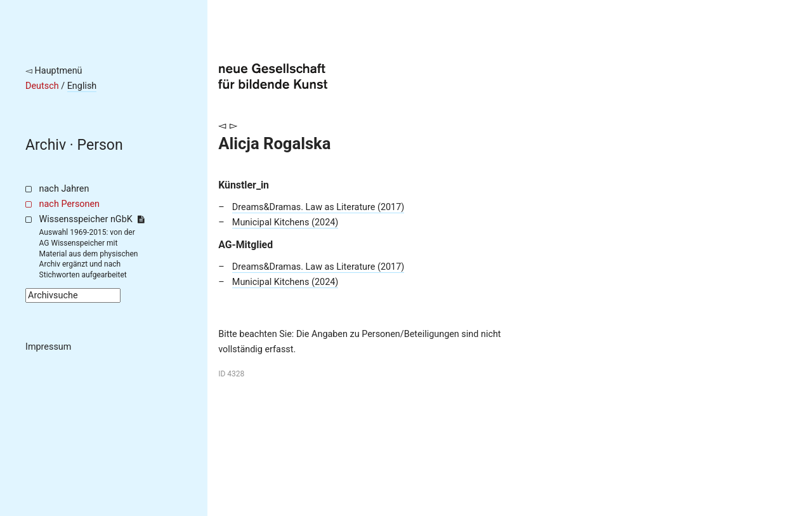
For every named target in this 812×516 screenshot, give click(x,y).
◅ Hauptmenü (54, 71)
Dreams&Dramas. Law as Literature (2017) (318, 207)
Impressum (48, 347)
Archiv (46, 145)
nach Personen (69, 204)
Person (100, 145)
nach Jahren (64, 189)
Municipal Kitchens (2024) (285, 222)
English (82, 86)
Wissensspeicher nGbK (92, 219)
